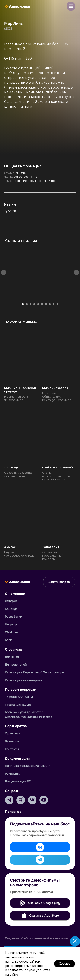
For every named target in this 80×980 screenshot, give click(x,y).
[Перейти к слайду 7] (46, 304)
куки (32, 953)
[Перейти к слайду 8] (50, 304)
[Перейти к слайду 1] (23, 304)
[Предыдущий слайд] (4, 272)
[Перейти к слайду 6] (42, 304)
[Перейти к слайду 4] (34, 304)
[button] (71, 6)
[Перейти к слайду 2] (27, 304)
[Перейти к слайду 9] (54, 304)
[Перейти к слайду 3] (31, 304)
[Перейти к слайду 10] (57, 304)
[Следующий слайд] (76, 272)
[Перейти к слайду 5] (38, 304)
